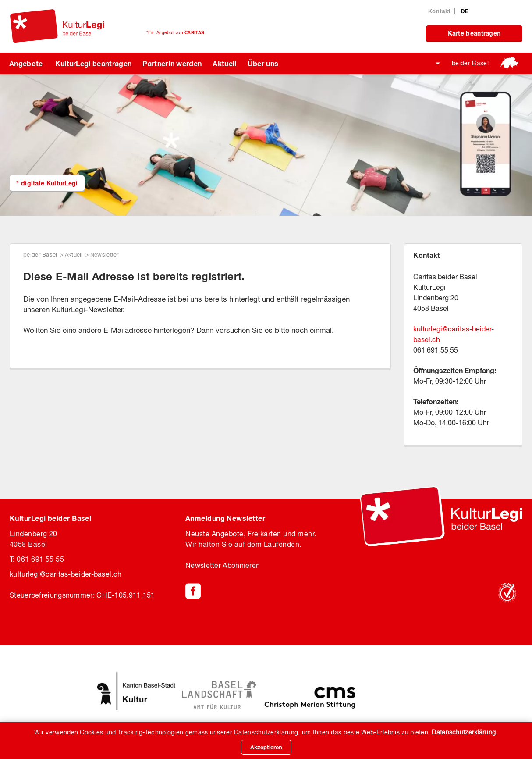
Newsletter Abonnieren (223, 565)
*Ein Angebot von (175, 32)
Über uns (263, 63)
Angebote (26, 63)
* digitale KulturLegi (47, 183)
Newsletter (105, 255)
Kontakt (439, 11)
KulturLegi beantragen (94, 63)
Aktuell (224, 63)
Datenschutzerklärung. (465, 732)
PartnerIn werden (172, 63)
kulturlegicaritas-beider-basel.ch (66, 574)
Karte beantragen (474, 33)
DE (465, 11)
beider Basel (470, 63)
